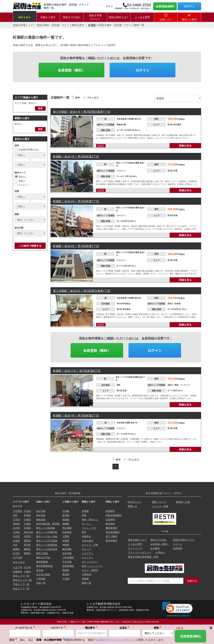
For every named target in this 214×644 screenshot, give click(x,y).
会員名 (125, 628)
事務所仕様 (121, 124)
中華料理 (86, 574)
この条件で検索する (30, 246)
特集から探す (48, 17)
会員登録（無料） (72, 70)
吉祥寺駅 (67, 553)
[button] (178, 609)
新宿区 (27, 515)
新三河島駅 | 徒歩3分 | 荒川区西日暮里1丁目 (82, 291)
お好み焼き (88, 541)
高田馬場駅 (68, 566)
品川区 (16, 528)
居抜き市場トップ (23, 25)
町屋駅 (92, 25)
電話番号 (91, 628)
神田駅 (66, 545)
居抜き (22, 181)
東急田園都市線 (44, 566)
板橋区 (16, 549)
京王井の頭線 (43, 574)
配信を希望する (76, 640)
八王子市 (18, 567)
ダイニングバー (90, 562)
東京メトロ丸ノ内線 (47, 536)
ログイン (189, 6)
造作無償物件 (113, 532)
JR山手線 (41, 511)
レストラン (88, 557)
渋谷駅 (66, 511)
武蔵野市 (18, 572)
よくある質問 (142, 17)
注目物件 (110, 519)
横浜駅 (66, 574)
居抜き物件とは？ (119, 17)
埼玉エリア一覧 (21, 588)
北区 (15, 545)
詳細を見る (185, 146)
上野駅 (66, 536)
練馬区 (27, 549)
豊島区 (27, 541)
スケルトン (24, 185)
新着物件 (110, 511)
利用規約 (178, 548)
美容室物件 (111, 541)
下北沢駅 (67, 562)
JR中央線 (41, 515)
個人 (22, 640)
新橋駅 (66, 524)
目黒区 (27, 528)
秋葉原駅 (67, 532)
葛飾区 (27, 553)
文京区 (16, 519)
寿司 (84, 532)
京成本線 (121, 119)
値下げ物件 (111, 536)
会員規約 (101, 640)
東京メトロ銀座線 (45, 528)
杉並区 (16, 541)
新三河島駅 (130, 119)
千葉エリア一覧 (21, 584)
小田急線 (41, 579)
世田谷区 (29, 532)
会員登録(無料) (165, 6)
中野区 (27, 536)
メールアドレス (25, 628)
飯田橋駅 (67, 549)
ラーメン (86, 524)
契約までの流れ (72, 17)
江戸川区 (18, 557)
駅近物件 (110, 524)
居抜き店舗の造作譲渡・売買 (143, 557)
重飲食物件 (111, 528)
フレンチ (86, 549)
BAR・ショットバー (92, 566)
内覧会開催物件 (114, 515)
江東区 (27, 524)
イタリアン (88, 553)
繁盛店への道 (183, 502)
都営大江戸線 (43, 557)
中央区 (27, 511)
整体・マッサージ (182, 385)
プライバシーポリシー (139, 552)
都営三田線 (42, 553)
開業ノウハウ (159, 502)
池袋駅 (66, 519)
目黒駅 (66, 541)
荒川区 (170, 124)
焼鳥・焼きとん (90, 519)
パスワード (58, 628)
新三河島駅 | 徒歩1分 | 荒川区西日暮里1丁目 (82, 112)
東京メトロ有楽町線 (47, 545)
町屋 (175, 171)
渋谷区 (16, 536)
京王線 (40, 570)
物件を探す (25, 17)
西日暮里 (177, 124)
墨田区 (16, 524)
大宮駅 (66, 579)
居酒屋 (85, 511)
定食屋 (178, 304)
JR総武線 (41, 519)
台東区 (27, 519)
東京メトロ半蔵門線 (47, 532)
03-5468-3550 (139, 5)
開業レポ (132, 506)
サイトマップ (135, 548)
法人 (31, 640)
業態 (158, 628)
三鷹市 (27, 572)
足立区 (16, 553)
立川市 (27, 567)
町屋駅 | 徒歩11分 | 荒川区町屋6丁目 (77, 371)
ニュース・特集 (160, 506)
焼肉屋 (85, 579)
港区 (15, 515)
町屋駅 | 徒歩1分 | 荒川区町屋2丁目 (76, 157)
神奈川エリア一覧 (22, 580)
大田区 (16, 532)
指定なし (23, 177)
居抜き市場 (138, 622)
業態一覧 (86, 583)
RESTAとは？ (135, 502)
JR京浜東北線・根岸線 (48, 524)
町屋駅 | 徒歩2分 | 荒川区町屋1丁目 (76, 201)
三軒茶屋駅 (68, 557)
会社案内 (155, 548)
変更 (40, 108)
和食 (84, 515)
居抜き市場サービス (95, 17)
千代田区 (18, 511)
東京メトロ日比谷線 (47, 549)
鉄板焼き (86, 536)
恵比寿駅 (67, 528)
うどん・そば (89, 528)
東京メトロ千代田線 (125, 163)
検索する (192, 581)
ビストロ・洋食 (90, 545)
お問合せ (160, 552)
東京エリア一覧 (21, 576)
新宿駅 (66, 515)
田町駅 (66, 570)
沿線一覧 (41, 583)
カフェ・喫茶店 (90, 570)
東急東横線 (42, 562)
